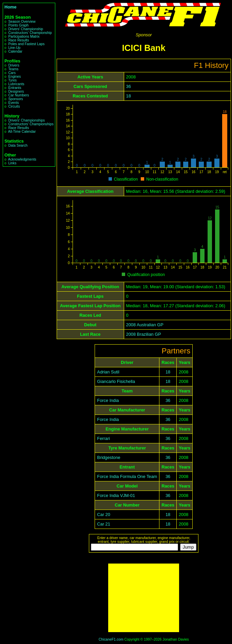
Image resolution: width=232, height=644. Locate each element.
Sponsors (15, 99)
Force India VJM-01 (116, 495)
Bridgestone (109, 457)
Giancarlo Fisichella (116, 381)
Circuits (14, 106)
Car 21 (103, 524)
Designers (16, 91)
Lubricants (16, 84)
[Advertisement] (144, 598)
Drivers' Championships (26, 120)
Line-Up (14, 48)
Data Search (18, 145)
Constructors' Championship (30, 33)
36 (129, 86)
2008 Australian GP (145, 325)
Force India (108, 400)
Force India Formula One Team (127, 476)
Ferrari (103, 438)
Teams (13, 69)
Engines (14, 77)
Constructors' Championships (31, 124)
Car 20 (103, 514)
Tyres (12, 80)
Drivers (14, 65)
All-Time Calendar (22, 132)
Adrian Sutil (108, 372)
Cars (12, 73)
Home (11, 7)
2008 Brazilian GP (144, 334)
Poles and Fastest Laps (26, 44)
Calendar (15, 51)
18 (129, 96)
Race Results (18, 40)
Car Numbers (18, 95)
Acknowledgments (22, 159)
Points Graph (18, 25)
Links (12, 163)
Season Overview (22, 22)
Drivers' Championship (26, 29)
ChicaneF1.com (111, 639)
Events (13, 103)
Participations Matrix (24, 36)
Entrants (15, 88)
